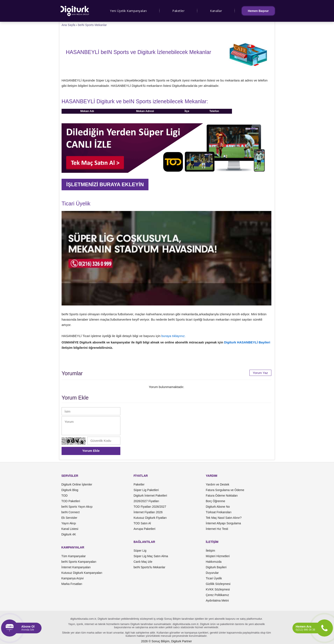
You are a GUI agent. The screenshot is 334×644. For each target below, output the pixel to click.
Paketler (178, 11)
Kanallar (216, 11)
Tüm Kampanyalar (73, 556)
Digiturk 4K (69, 534)
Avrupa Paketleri (144, 529)
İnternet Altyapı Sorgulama (223, 523)
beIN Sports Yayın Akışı (77, 507)
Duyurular (212, 573)
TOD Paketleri (71, 501)
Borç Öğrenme (215, 501)
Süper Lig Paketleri (146, 490)
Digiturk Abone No (218, 507)
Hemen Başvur (258, 11)
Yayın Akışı (69, 523)
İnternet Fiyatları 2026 (148, 512)
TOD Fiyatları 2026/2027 (150, 507)
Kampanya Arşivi (72, 578)
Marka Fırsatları (72, 584)
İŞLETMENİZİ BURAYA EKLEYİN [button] (105, 184)
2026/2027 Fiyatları (146, 501)
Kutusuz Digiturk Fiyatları (150, 518)
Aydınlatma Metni (217, 600)
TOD (64, 496)
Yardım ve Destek (217, 484)
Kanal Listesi (70, 529)
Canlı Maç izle (143, 562)
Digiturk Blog (70, 490)
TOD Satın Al (142, 523)
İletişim (210, 551)
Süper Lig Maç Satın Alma (151, 556)
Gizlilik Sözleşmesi (218, 584)
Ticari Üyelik (214, 578)
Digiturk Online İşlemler (77, 484)
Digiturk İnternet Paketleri (150, 496)
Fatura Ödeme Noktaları (222, 496)
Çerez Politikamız (217, 595)
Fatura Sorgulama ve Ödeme (225, 490)
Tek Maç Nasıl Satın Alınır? (224, 518)
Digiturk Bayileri (216, 567)
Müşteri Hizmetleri (218, 556)
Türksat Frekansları (219, 512)
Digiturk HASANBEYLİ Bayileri (247, 342)
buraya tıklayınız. (173, 336)
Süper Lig (140, 551)
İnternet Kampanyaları (76, 567)
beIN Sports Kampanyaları (79, 562)
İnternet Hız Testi (217, 529)
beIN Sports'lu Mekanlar (149, 567)
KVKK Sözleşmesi (218, 589)
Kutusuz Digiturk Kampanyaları (82, 573)
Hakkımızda (214, 562)
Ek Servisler (69, 518)
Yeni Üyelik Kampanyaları (128, 11)
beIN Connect (71, 512)
